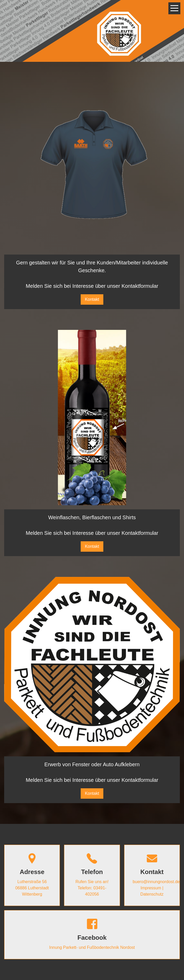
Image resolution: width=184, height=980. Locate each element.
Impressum (151, 888)
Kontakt (92, 299)
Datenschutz (152, 894)
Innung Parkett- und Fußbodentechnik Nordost (92, 947)
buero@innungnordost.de (156, 882)
